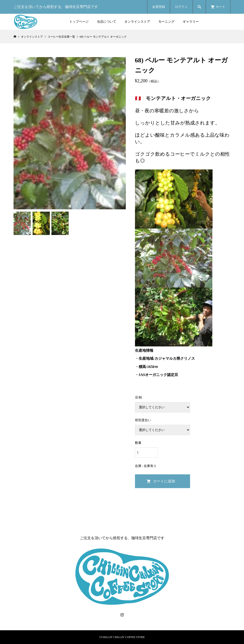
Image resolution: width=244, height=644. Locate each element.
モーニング (166, 22)
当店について (107, 22)
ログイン (181, 7)
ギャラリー (191, 22)
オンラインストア (137, 22)
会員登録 (159, 7)
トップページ (79, 22)
